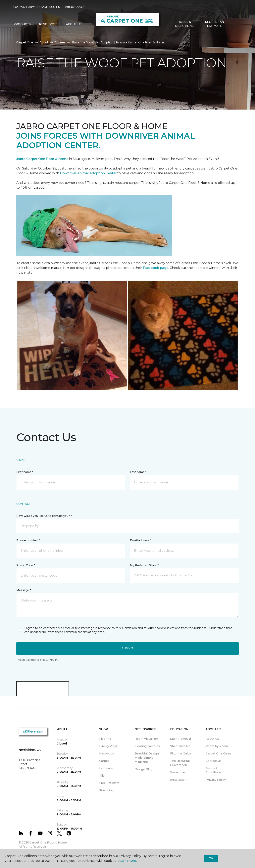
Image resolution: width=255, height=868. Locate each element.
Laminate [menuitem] (106, 768)
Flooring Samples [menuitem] (147, 746)
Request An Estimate (215, 24)
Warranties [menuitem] (178, 772)
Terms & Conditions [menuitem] (213, 770)
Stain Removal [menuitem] (180, 739)
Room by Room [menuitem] (217, 746)
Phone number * (28, 540)
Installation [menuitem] (178, 780)
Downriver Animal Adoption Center (89, 173)
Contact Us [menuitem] (214, 761)
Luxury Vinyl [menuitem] (108, 746)
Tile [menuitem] (102, 776)
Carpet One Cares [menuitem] (218, 753)
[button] (233, 24)
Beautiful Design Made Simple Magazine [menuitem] (147, 758)
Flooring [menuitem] (105, 739)
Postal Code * (26, 565)
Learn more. (127, 861)
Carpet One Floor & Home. (48, 843)
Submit (127, 648)
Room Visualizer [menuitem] (146, 739)
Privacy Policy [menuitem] (216, 780)
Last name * (138, 472)
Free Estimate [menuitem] (109, 783)
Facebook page (156, 268)
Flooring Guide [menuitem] (181, 753)
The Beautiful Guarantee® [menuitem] (180, 763)
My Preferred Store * (144, 565)
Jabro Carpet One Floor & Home (42, 159)
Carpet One (25, 42)
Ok (211, 858)
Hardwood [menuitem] (107, 753)
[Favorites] (238, 24)
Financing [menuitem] (106, 790)
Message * (24, 590)
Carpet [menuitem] (104, 761)
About (44, 42)
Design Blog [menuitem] (144, 769)
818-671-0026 (75, 7)
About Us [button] (74, 24)
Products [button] (22, 24)
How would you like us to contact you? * (44, 516)
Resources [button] (48, 24)
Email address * (141, 540)
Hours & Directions (184, 24)
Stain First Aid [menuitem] (180, 746)
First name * (25, 472)
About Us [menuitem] (212, 739)
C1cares (60, 42)
